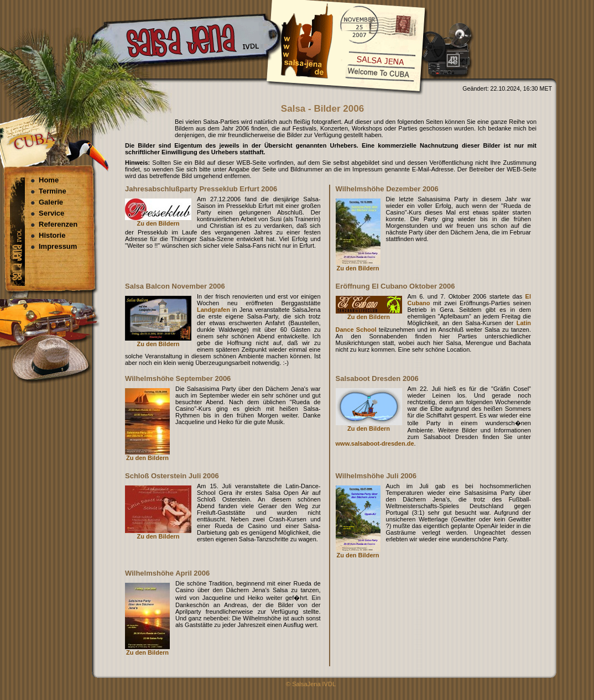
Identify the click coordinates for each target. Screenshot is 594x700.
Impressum (58, 246)
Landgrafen (213, 310)
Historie (52, 235)
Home (49, 180)
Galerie (51, 202)
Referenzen (58, 224)
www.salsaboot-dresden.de (375, 443)
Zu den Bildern (158, 223)
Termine (53, 191)
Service (51, 213)
